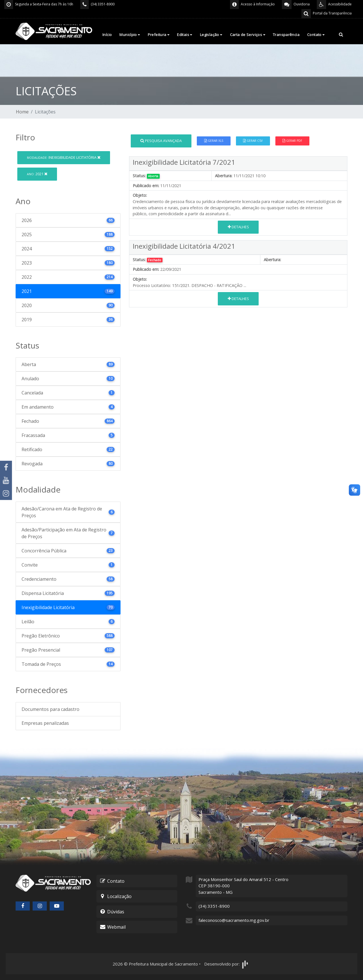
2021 (37, 174)
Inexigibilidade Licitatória (64, 157)
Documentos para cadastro (50, 709)
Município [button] (130, 35)
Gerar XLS (214, 141)
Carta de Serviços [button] (248, 35)
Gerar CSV (253, 141)
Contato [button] (316, 35)
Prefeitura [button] (159, 35)
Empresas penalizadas (45, 723)
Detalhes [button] (238, 227)
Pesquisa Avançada (161, 141)
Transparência (286, 35)
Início (107, 35)
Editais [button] (185, 35)
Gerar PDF (292, 141)
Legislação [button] (211, 35)
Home (22, 112)
